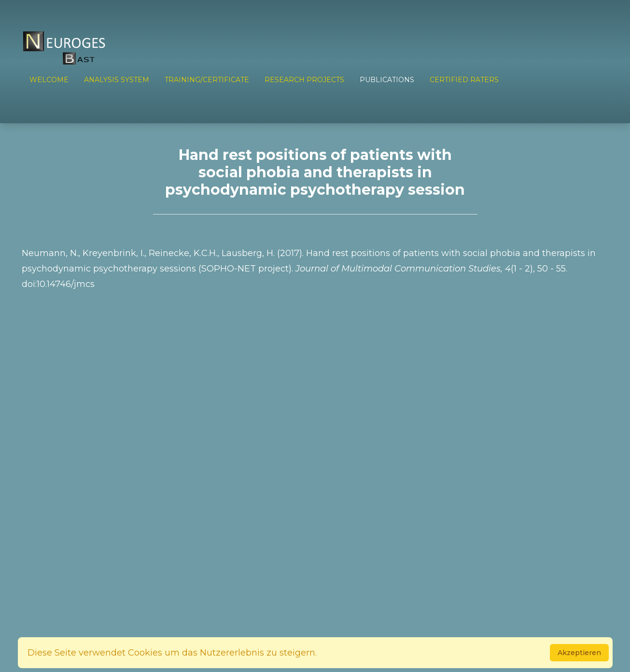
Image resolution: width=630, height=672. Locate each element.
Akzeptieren (579, 653)
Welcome (49, 80)
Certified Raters (464, 80)
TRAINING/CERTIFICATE (207, 80)
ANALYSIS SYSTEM (117, 80)
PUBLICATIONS (387, 80)
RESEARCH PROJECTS (304, 80)
